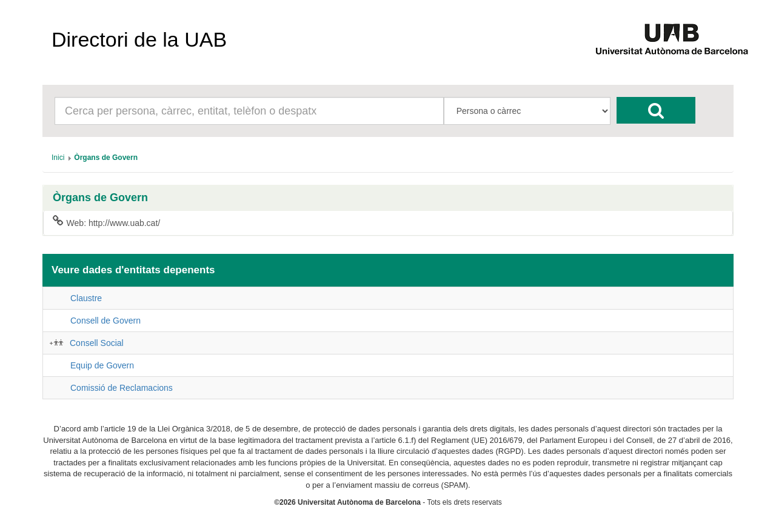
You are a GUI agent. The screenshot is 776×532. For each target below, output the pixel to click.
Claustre (86, 298)
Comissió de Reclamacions (122, 388)
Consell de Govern (105, 321)
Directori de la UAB (139, 39)
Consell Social (97, 343)
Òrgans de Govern (100, 198)
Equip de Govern (102, 365)
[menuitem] (58, 158)
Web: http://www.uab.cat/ (106, 222)
